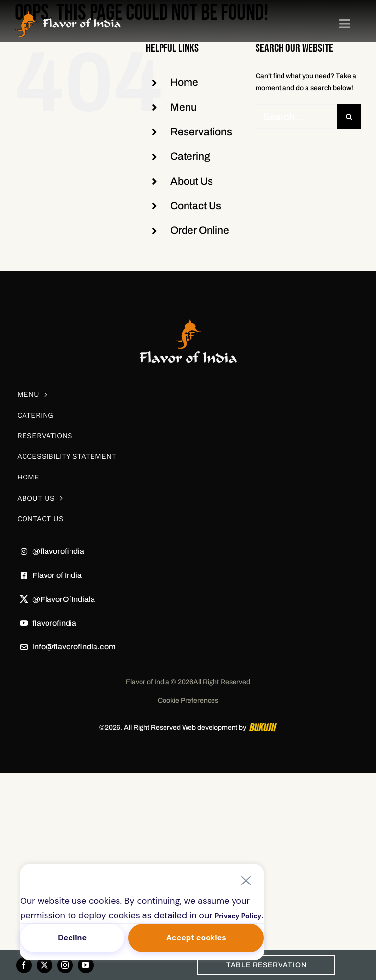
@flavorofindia (58, 551)
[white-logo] (188, 304)
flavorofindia (54, 623)
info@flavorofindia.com (74, 647)
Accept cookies (196, 938)
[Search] (349, 117)
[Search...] (296, 117)
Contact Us (196, 206)
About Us (192, 181)
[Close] (246, 881)
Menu (184, 107)
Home (184, 82)
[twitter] (45, 965)
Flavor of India (57, 575)
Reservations (201, 132)
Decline (72, 938)
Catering (190, 156)
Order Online (200, 230)
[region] (142, 912)
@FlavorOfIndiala (64, 599)
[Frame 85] (68, 13)
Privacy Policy (238, 916)
